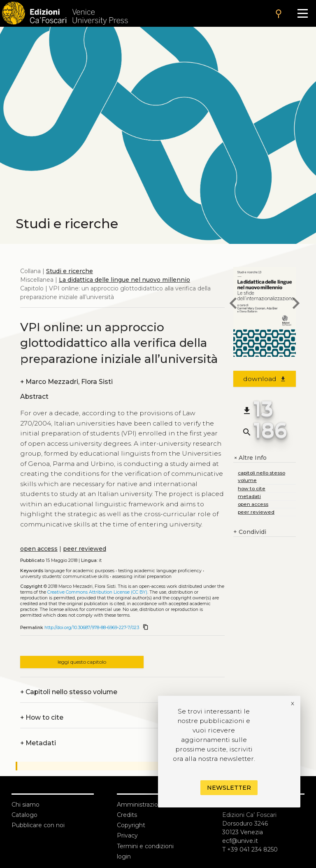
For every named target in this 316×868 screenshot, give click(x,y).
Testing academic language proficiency (160, 571)
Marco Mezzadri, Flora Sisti (66, 382)
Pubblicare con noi (38, 825)
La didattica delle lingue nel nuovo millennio (124, 280)
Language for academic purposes (79, 571)
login (124, 856)
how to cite (252, 488)
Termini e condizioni (145, 846)
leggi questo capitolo (82, 662)
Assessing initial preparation (142, 577)
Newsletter (229, 788)
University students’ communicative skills (64, 577)
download (265, 379)
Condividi (250, 532)
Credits (127, 815)
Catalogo (24, 815)
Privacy (127, 835)
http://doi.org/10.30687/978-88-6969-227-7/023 (92, 628)
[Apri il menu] (303, 13)
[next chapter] (296, 304)
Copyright (131, 825)
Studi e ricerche (70, 271)
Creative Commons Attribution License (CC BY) (97, 592)
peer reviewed (85, 549)
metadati (249, 496)
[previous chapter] (233, 304)
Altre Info (250, 458)
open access (39, 549)
